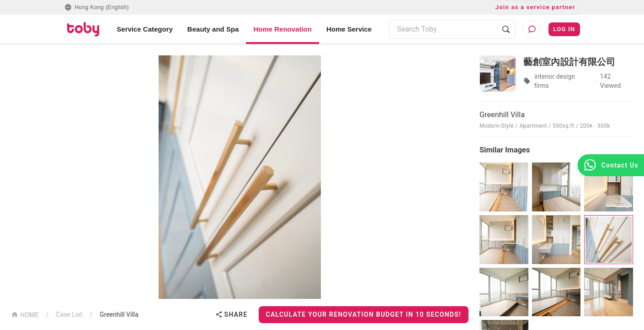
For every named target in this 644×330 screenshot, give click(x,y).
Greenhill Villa (119, 314)
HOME (25, 314)
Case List (69, 314)
